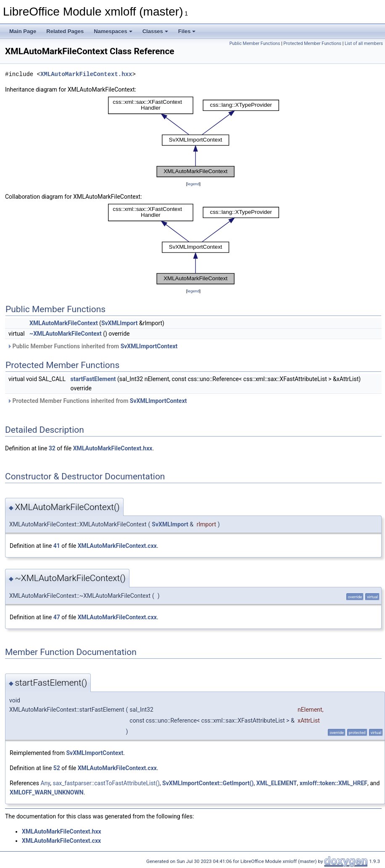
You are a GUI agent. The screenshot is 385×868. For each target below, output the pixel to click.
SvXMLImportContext (149, 346)
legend (193, 184)
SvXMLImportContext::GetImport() (208, 783)
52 (57, 768)
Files (187, 31)
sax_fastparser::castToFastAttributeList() (106, 783)
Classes (155, 31)
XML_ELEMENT (277, 783)
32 (52, 448)
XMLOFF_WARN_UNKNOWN (47, 792)
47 (57, 617)
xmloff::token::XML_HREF (334, 783)
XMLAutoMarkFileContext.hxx (86, 74)
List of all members (364, 43)
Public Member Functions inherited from (92, 346)
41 (57, 546)
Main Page (23, 31)
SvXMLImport (120, 323)
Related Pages (65, 31)
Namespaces (113, 31)
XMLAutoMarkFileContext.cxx (117, 546)
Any (45, 783)
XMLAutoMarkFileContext (64, 323)
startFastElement (93, 379)
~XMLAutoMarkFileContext (66, 334)
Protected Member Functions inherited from (97, 401)
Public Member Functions (255, 43)
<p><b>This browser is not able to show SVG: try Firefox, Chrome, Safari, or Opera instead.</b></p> (194, 137)
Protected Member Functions (312, 43)
